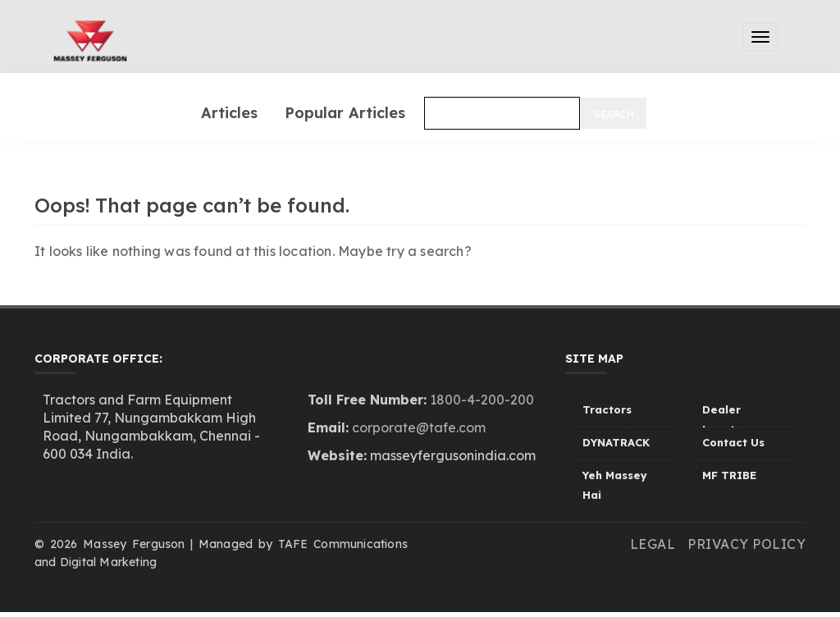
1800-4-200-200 (482, 400)
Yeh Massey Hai (615, 481)
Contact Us (733, 442)
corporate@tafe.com (419, 427)
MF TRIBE (729, 475)
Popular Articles (345, 113)
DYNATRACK (616, 442)
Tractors (607, 409)
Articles (229, 113)
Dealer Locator (725, 415)
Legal (653, 544)
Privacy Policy (746, 544)
